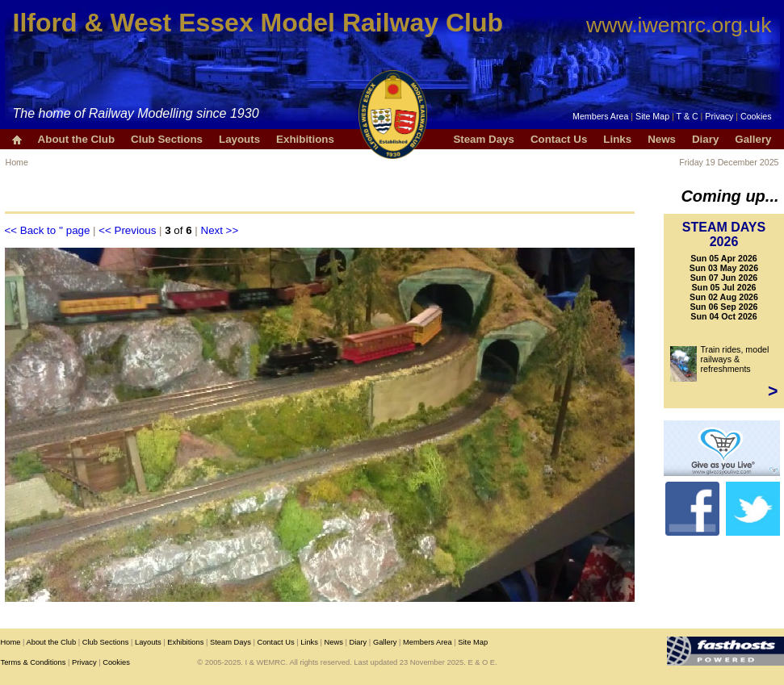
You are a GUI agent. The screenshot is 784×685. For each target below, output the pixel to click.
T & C (688, 116)
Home (17, 162)
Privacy (719, 116)
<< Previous (127, 230)
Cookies (756, 116)
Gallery (753, 139)
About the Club (77, 139)
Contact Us (559, 139)
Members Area (600, 116)
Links (617, 139)
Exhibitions (305, 139)
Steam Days (484, 139)
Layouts (239, 139)
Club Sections (167, 139)
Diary (705, 139)
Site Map (652, 116)
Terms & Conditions (34, 662)
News (662, 139)
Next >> (220, 230)
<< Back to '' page (48, 230)
